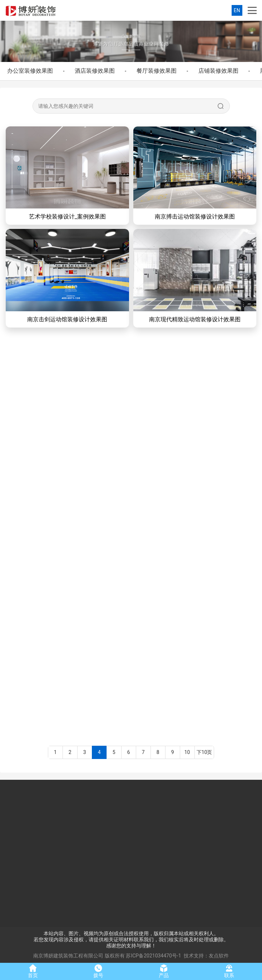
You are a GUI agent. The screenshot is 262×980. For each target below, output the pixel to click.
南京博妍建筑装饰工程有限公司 (68, 956)
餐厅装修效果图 (157, 71)
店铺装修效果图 (218, 71)
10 (187, 752)
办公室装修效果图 (30, 71)
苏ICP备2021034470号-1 (153, 956)
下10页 (204, 752)
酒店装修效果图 (95, 71)
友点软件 (219, 956)
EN (237, 10)
